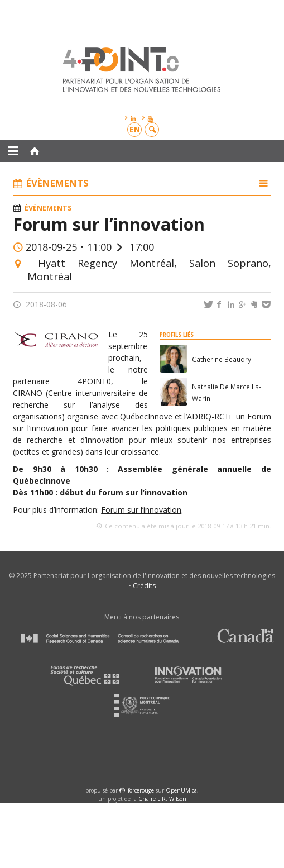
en (135, 129)
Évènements (48, 208)
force (141, 790)
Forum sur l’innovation (141, 510)
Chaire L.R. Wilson (162, 799)
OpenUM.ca (181, 790)
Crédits (144, 586)
